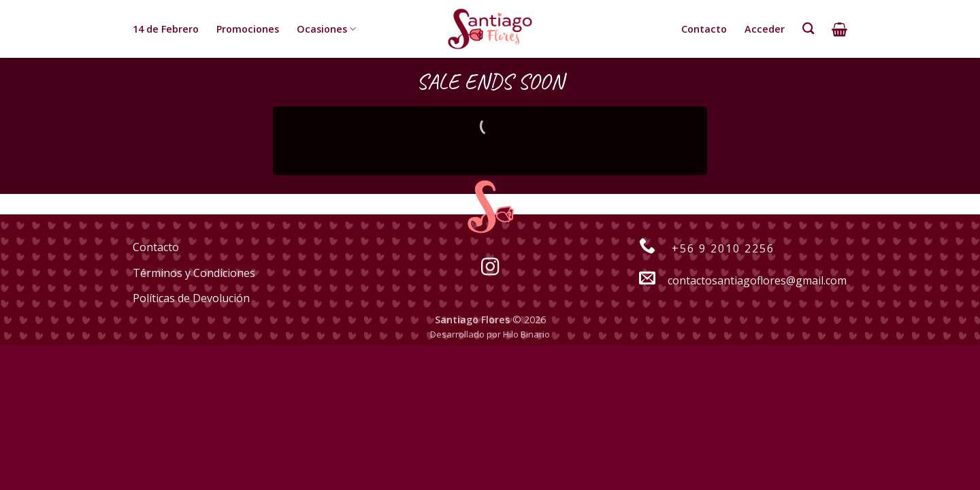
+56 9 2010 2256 (700, 248)
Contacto (704, 29)
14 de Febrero (166, 29)
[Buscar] (808, 29)
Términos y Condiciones (194, 273)
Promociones (248, 29)
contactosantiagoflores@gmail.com (736, 280)
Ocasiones (326, 29)
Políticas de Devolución (191, 298)
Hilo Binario (526, 334)
